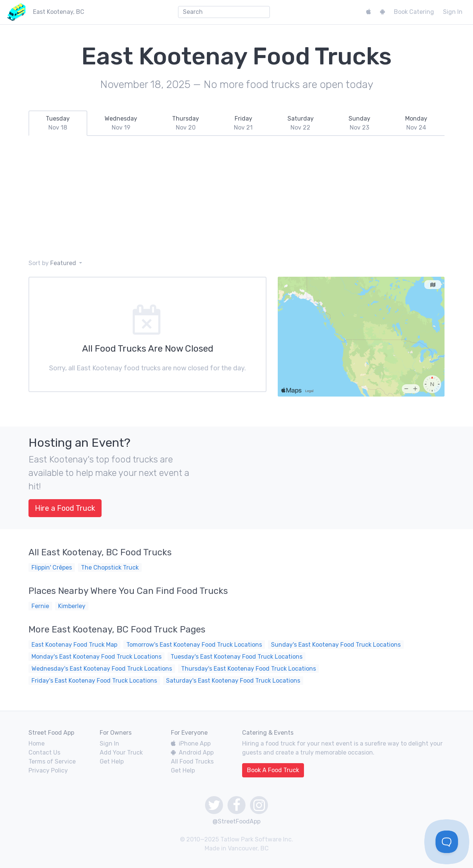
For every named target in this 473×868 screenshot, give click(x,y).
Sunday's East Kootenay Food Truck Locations (336, 645)
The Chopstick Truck (110, 567)
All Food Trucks (192, 761)
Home (37, 743)
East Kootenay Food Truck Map (74, 645)
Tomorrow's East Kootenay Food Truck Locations (194, 645)
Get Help (112, 761)
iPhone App (191, 743)
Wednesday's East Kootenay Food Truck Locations (102, 669)
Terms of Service (52, 761)
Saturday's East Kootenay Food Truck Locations (233, 681)
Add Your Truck (121, 752)
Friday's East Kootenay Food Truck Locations (94, 681)
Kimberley (72, 606)
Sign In (453, 12)
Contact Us (44, 752)
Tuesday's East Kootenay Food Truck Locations (236, 657)
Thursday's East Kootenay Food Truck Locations (248, 669)
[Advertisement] (236, 197)
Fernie (40, 606)
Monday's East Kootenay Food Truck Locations (97, 657)
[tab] (58, 123)
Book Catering (414, 12)
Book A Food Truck (273, 770)
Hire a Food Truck (65, 508)
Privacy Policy (48, 770)
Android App (192, 752)
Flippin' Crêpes (52, 567)
